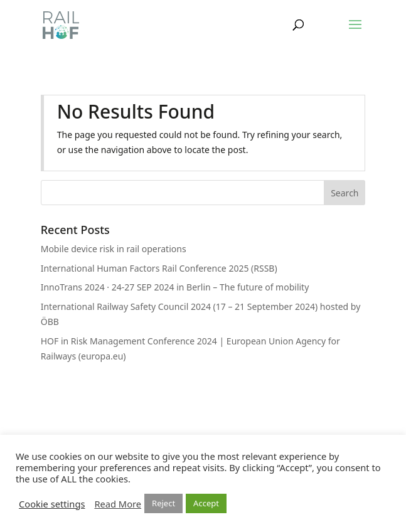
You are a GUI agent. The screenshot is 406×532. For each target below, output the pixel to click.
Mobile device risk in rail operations (114, 249)
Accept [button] (206, 503)
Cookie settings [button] (52, 504)
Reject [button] (163, 503)
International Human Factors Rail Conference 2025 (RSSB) (159, 268)
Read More (118, 504)
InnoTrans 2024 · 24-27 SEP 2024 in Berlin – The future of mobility (175, 287)
